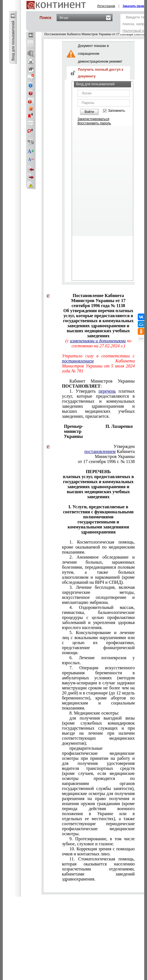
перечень (107, 391)
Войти (89, 112)
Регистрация (106, 6)
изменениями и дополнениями (98, 341)
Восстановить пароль (94, 123)
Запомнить (116, 111)
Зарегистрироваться (93, 119)
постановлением (78, 361)
